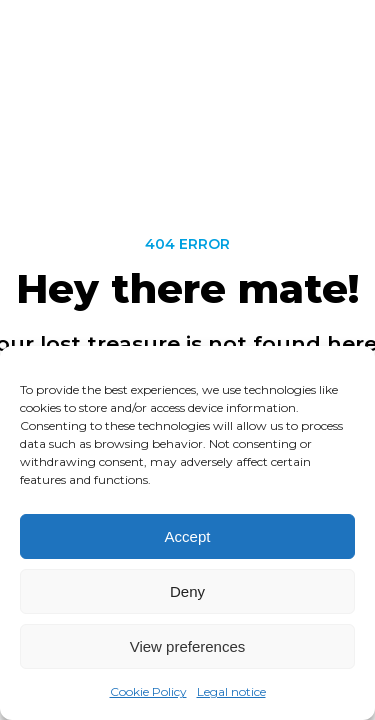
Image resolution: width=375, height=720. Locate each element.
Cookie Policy (148, 692)
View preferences (188, 646)
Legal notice (231, 692)
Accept (188, 536)
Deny (187, 591)
